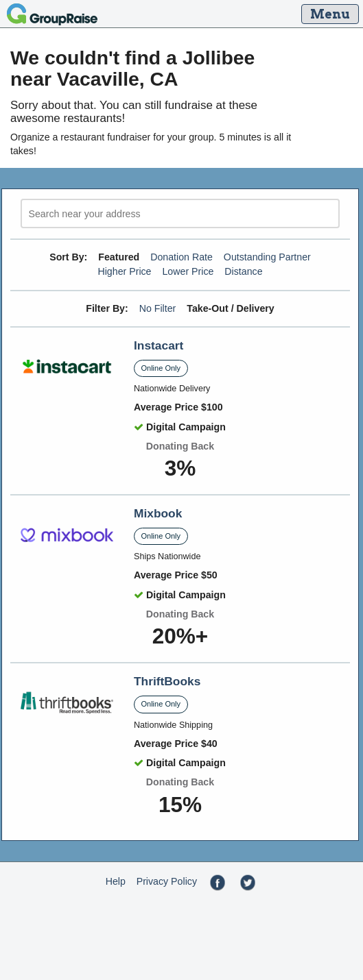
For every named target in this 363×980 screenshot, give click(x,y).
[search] (180, 213)
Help (116, 881)
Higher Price (124, 271)
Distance (243, 271)
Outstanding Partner (267, 257)
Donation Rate (181, 257)
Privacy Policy (167, 881)
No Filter (158, 308)
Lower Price (188, 271)
